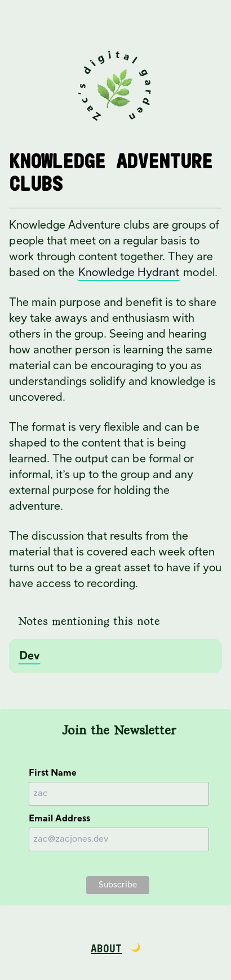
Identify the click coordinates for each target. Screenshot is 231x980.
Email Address (59, 819)
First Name (53, 773)
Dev (29, 656)
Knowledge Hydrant (129, 273)
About (106, 949)
